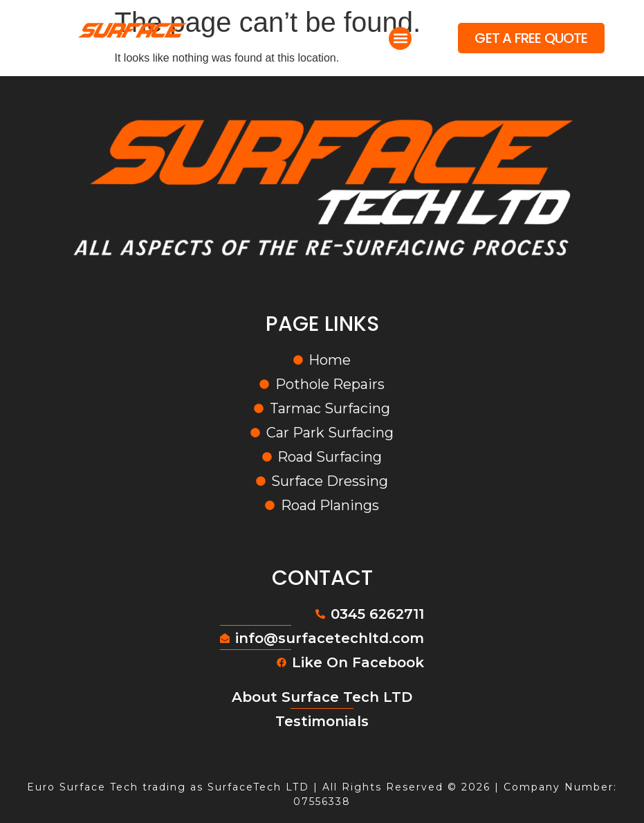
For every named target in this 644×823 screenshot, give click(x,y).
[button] (400, 38)
